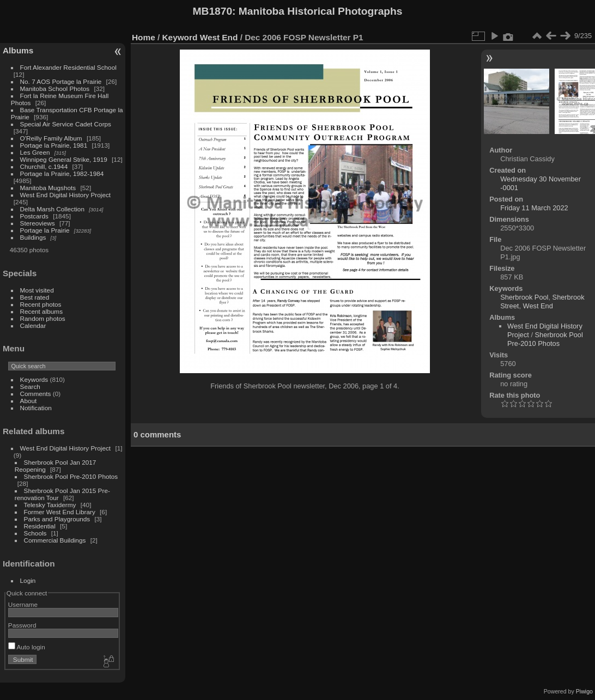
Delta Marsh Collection (52, 209)
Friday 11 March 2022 (534, 208)
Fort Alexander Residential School (68, 67)
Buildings (33, 237)
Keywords (34, 379)
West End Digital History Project (66, 195)
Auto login (27, 647)
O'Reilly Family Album (51, 138)
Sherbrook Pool (524, 297)
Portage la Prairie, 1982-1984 (62, 174)
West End (219, 37)
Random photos (43, 318)
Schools (35, 533)
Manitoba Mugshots (48, 188)
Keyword (180, 37)
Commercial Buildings (55, 540)
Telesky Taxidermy (50, 505)
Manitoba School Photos (55, 89)
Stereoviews (38, 223)
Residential (40, 526)
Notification (36, 408)
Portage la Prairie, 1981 (54, 145)
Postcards (34, 216)
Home (144, 37)
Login (28, 580)
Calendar (33, 325)
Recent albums (41, 311)
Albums (18, 50)
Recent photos (41, 304)
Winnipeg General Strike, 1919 (64, 159)
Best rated (35, 297)
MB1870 (213, 11)
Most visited (37, 290)
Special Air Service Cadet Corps (66, 124)
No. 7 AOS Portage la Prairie (61, 81)
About (29, 401)
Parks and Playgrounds (57, 519)
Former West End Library (60, 512)
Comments (36, 394)
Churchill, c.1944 (44, 166)
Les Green (35, 152)
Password (22, 625)
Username (23, 604)
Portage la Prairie (45, 230)
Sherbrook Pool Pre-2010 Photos (71, 476)
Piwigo (584, 691)
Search (30, 386)
